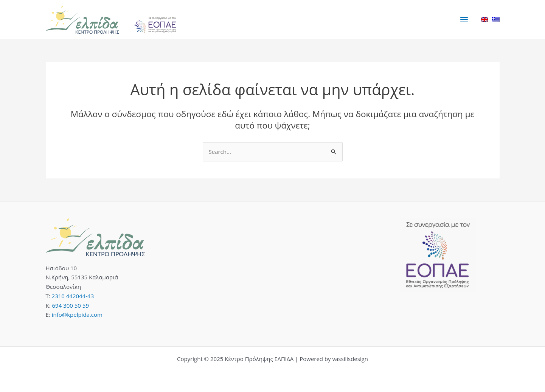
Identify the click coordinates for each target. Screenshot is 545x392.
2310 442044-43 (73, 296)
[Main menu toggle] (464, 19)
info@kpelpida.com (77, 315)
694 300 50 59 (71, 305)
